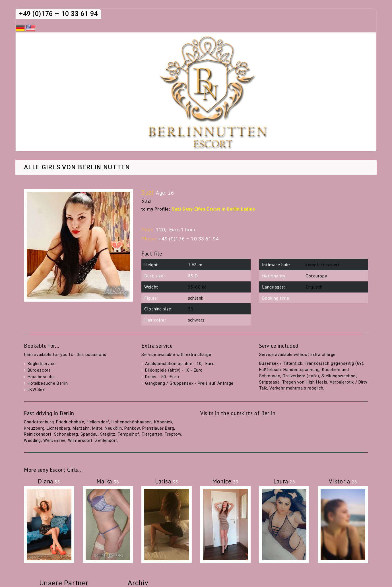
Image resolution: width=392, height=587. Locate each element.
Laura (284, 481)
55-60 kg (197, 287)
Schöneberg (66, 434)
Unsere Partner (64, 583)
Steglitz (108, 434)
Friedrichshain (70, 422)
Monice (225, 481)
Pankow (132, 428)
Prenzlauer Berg (158, 428)
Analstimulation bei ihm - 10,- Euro (180, 364)
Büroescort (39, 370)
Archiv (138, 583)
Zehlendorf (106, 441)
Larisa (167, 481)
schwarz (196, 320)
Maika (108, 481)
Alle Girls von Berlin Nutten (77, 168)
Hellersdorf (98, 422)
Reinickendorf (38, 434)
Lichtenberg (58, 428)
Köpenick (163, 422)
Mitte (97, 428)
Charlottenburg (39, 422)
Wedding (32, 441)
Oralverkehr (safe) (301, 376)
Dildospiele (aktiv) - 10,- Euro (174, 370)
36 (191, 309)
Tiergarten (152, 434)
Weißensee (54, 441)
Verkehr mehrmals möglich (296, 388)
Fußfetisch (270, 370)
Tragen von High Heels (305, 382)
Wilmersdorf (80, 441)
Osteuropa (316, 276)
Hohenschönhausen (132, 422)
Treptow (173, 434)
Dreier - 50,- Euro (162, 377)
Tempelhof (129, 434)
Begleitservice (42, 364)
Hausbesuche (41, 377)
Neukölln (113, 428)
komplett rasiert (323, 265)
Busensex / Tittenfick (281, 363)
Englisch (314, 287)
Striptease (270, 382)
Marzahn (81, 428)
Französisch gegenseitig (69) (334, 363)
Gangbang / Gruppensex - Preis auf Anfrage (189, 383)
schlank (196, 298)
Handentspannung (302, 370)
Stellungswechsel (339, 376)
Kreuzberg (34, 428)
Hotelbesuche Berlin (48, 383)
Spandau (89, 434)
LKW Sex (36, 390)
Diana (49, 481)
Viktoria (343, 481)
